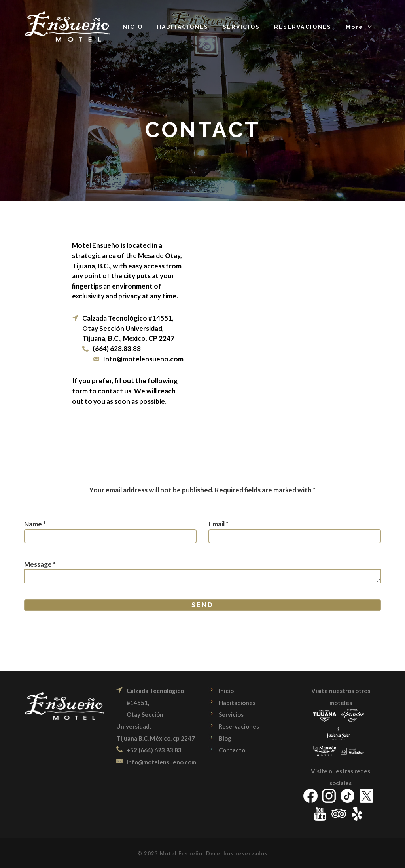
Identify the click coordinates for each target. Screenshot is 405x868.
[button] (360, 28)
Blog (225, 738)
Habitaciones (237, 703)
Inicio (226, 691)
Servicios (231, 714)
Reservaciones (239, 726)
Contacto (232, 750)
